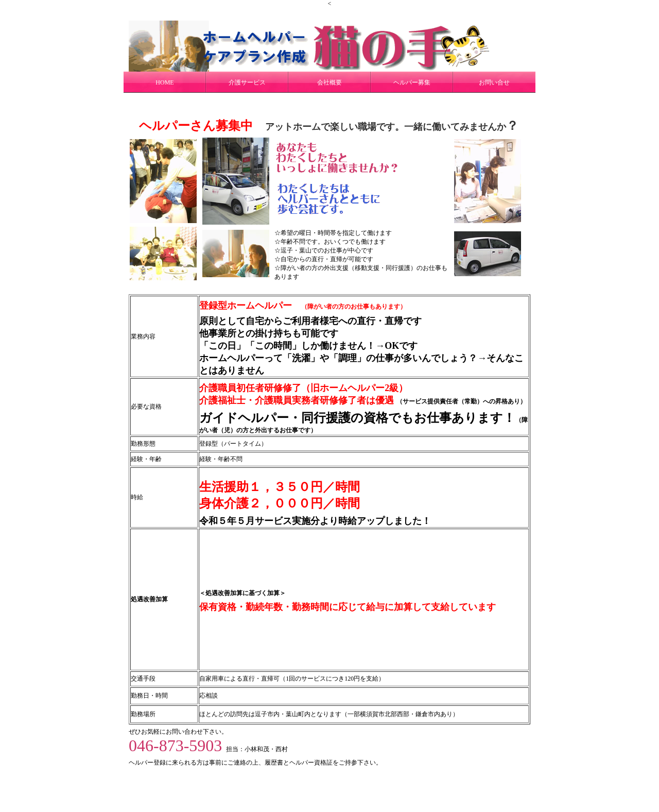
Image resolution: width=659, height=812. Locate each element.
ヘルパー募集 (412, 82)
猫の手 (328, 782)
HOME (164, 82)
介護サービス (247, 82)
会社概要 (329, 82)
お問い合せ (494, 82)
